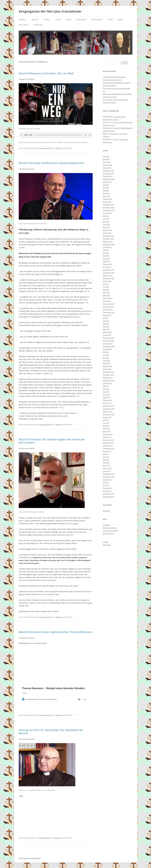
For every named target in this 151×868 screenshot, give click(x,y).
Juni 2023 (106, 253)
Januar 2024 (107, 233)
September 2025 (109, 179)
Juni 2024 (106, 219)
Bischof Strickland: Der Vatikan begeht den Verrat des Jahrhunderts (52, 441)
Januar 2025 (107, 202)
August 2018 (107, 417)
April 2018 (106, 429)
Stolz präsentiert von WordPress (30, 858)
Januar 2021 (107, 335)
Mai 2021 (106, 324)
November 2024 (108, 207)
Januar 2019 (107, 403)
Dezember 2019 (108, 372)
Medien (120, 20)
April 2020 (106, 361)
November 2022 (108, 273)
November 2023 (108, 239)
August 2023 (107, 247)
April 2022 (106, 292)
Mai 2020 (106, 358)
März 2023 (106, 261)
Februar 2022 (107, 298)
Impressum (107, 545)
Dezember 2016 (108, 474)
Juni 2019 (106, 389)
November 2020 (108, 341)
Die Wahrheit (81, 20)
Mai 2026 (106, 156)
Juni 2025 (106, 188)
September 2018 (109, 414)
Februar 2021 (107, 332)
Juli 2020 (106, 352)
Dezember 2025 (108, 171)
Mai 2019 (106, 392)
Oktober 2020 (108, 344)
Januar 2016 (107, 491)
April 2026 (106, 159)
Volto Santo (24, 25)
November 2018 (108, 409)
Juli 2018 (106, 420)
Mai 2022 (106, 290)
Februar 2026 (107, 165)
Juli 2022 (106, 284)
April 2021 (106, 327)
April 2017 (106, 463)
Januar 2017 (107, 471)
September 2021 (109, 312)
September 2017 (109, 448)
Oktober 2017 (108, 446)
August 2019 (107, 383)
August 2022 (107, 281)
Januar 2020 (107, 369)
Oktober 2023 (108, 241)
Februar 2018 (107, 434)
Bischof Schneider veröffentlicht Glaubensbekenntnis (51, 163)
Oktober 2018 (108, 412)
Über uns (35, 20)
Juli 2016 (106, 482)
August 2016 (107, 480)
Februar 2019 (107, 400)
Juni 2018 (106, 423)
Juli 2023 (106, 250)
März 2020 (106, 363)
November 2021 (108, 307)
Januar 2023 (107, 267)
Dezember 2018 (108, 406)
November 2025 (108, 173)
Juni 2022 (106, 287)
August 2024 (107, 213)
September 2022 (109, 278)
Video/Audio (38, 25)
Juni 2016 (106, 485)
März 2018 (106, 431)
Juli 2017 (106, 454)
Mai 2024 (106, 222)
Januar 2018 (107, 437)
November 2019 (108, 375)
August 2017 (107, 451)
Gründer (47, 20)
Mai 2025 (106, 190)
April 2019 (106, 395)
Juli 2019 (106, 386)
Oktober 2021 (108, 309)
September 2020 (109, 346)
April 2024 (106, 224)
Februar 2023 (107, 264)
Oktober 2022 (108, 275)
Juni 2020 (106, 355)
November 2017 (108, 443)
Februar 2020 (107, 366)
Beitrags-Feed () (110, 528)
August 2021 (107, 315)
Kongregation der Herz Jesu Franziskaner (50, 11)
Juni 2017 (106, 457)
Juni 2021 (106, 321)
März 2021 (106, 329)
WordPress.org (108, 533)
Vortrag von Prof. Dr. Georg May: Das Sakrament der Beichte (51, 731)
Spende (110, 20)
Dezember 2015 (108, 494)
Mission (69, 20)
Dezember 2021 (108, 304)
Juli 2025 (106, 185)
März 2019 (106, 397)
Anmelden (106, 525)
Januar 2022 (107, 301)
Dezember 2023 (108, 236)
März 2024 (106, 227)
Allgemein (59, 148)
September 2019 (109, 380)
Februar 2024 (107, 230)
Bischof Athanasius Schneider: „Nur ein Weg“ (46, 73)
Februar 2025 (107, 199)
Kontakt (106, 542)
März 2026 (106, 162)
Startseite (22, 20)
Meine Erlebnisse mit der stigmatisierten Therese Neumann (56, 632)
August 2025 (107, 182)
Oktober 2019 (108, 378)
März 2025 (106, 196)
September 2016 (109, 477)
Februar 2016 (107, 488)
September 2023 (109, 244)
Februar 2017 (107, 468)
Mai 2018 (106, 426)
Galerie (58, 20)
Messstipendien (97, 20)
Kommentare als (110, 531)
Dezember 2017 (108, 440)
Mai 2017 (106, 460)
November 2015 (108, 497)
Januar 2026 (107, 168)
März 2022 (106, 295)
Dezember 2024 (108, 205)
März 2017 (106, 465)
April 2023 (106, 258)
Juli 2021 (106, 318)
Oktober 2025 (108, 176)
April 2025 (106, 193)
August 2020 (107, 349)
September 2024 (109, 210)
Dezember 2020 (108, 338)
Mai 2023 (106, 256)
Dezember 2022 (108, 270)
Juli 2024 (106, 216)
